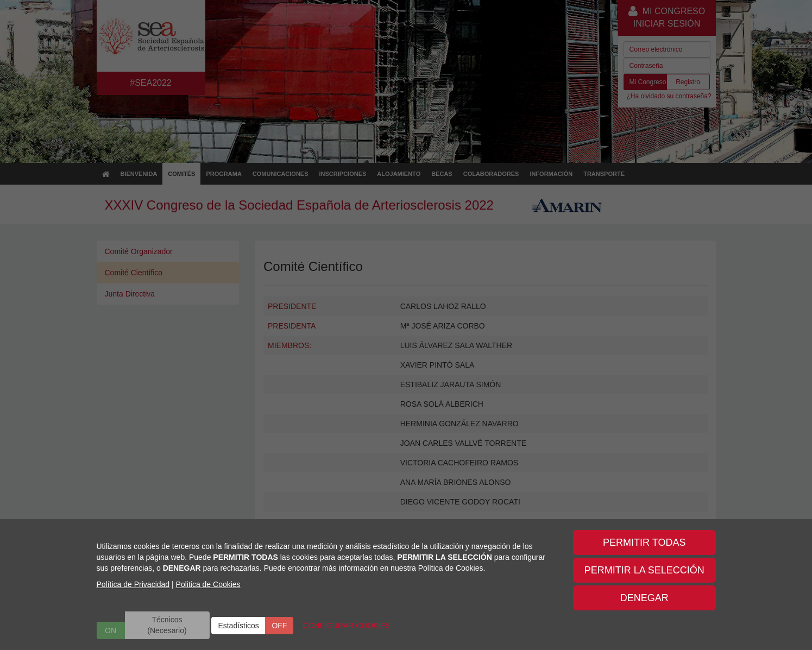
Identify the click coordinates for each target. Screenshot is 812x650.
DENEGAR (644, 598)
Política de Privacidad (133, 584)
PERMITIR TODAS (644, 542)
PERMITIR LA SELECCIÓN (644, 570)
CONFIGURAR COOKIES (347, 626)
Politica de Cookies (208, 584)
